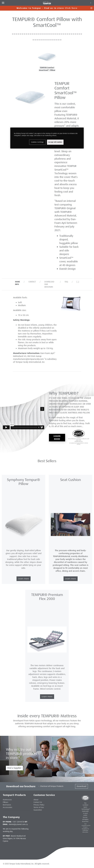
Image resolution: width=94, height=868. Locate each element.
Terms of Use (39, 807)
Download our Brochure (49, 284)
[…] (78, 282)
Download (82, 786)
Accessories (8, 807)
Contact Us (38, 802)
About (36, 800)
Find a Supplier (14, 768)
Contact (32, 282)
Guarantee (38, 810)
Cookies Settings (37, 142)
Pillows (6, 802)
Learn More (57, 438)
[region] (47, 138)
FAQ (66, 282)
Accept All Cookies (55, 142)
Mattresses (7, 800)
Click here (71, 8)
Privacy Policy (39, 805)
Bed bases (7, 805)
